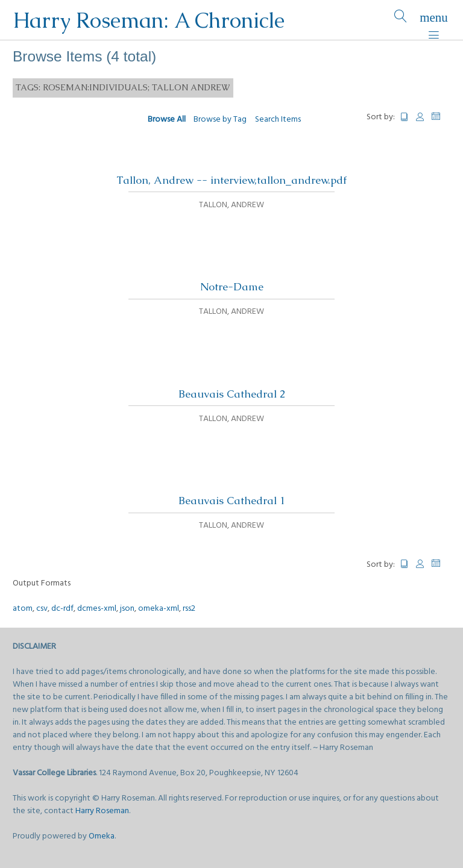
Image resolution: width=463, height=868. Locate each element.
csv (42, 609)
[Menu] (434, 20)
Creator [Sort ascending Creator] (420, 117)
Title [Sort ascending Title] (405, 117)
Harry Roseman (102, 811)
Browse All (167, 120)
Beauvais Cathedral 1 (232, 501)
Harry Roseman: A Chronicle (149, 20)
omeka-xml (159, 609)
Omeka (102, 836)
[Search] (401, 20)
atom (23, 609)
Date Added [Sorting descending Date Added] (441, 117)
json (127, 609)
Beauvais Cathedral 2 (232, 394)
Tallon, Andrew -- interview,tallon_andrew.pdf (231, 180)
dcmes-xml (97, 609)
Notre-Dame (232, 287)
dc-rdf (62, 609)
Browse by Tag (220, 120)
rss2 (189, 609)
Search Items (278, 120)
